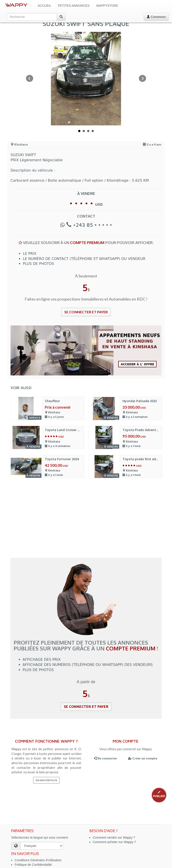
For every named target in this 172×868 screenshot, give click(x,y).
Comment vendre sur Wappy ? (114, 837)
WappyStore (107, 6)
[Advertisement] (86, 524)
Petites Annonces (74, 6)
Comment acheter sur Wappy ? (114, 842)
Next (142, 79)
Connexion (156, 17)
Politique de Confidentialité (33, 865)
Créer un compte (143, 758)
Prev (30, 79)
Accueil (44, 6)
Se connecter (105, 758)
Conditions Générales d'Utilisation (38, 860)
